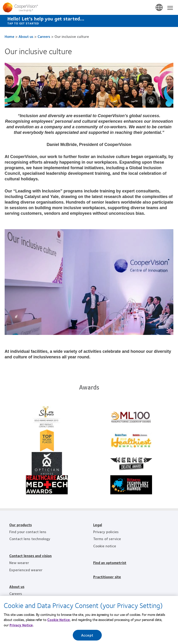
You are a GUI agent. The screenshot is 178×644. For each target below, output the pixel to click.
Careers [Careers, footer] (16, 593)
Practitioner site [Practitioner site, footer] (107, 577)
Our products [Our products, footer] (21, 525)
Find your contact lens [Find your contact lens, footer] (28, 532)
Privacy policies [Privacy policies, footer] (106, 532)
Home (10, 36)
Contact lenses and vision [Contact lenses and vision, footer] (30, 556)
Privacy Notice (21, 626)
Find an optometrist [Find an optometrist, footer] (110, 563)
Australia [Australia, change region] (159, 8)
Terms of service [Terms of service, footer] (107, 539)
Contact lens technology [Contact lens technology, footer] (30, 539)
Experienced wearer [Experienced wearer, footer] (26, 570)
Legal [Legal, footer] (98, 525)
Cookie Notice (59, 621)
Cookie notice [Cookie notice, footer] (105, 546)
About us (26, 36)
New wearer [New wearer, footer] (19, 563)
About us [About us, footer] (17, 586)
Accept (87, 636)
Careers (44, 36)
